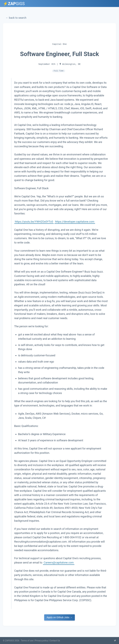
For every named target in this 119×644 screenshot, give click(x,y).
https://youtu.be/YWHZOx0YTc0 (34, 221)
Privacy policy (42, 641)
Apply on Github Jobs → (60, 618)
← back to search (16, 18)
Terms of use (27, 641)
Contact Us (55, 641)
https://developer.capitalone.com (75, 221)
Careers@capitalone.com (59, 562)
